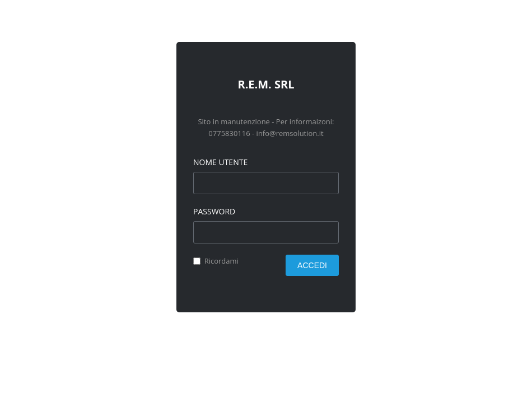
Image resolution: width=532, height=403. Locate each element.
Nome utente (220, 162)
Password (214, 211)
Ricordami (221, 261)
